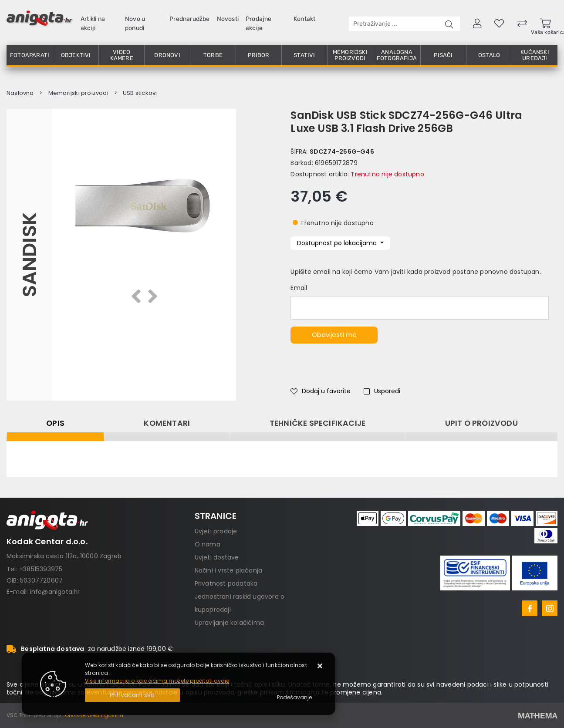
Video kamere (122, 55)
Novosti (228, 19)
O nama (208, 544)
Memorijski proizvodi (350, 55)
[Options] (294, 698)
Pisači (443, 55)
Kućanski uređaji (535, 55)
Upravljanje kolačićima (229, 623)
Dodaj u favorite (321, 391)
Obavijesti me (334, 335)
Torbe (213, 55)
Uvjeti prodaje (216, 531)
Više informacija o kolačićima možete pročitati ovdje (157, 681)
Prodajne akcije (259, 24)
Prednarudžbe (189, 19)
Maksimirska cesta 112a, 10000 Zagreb (64, 556)
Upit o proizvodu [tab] (481, 423)
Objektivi (76, 55)
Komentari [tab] (167, 423)
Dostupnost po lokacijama (338, 243)
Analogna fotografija (397, 55)
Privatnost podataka (226, 583)
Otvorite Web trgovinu (94, 715)
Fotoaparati (30, 55)
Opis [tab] (55, 423)
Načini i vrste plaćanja (229, 570)
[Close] (132, 695)
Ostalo (489, 55)
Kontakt (304, 19)
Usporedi (382, 391)
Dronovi (167, 55)
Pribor (258, 55)
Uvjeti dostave (217, 557)
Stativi (304, 55)
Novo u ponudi (135, 24)
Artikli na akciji (93, 24)
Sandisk (29, 254)
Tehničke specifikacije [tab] (317, 423)
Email (299, 288)
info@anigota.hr (55, 592)
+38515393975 (41, 569)
